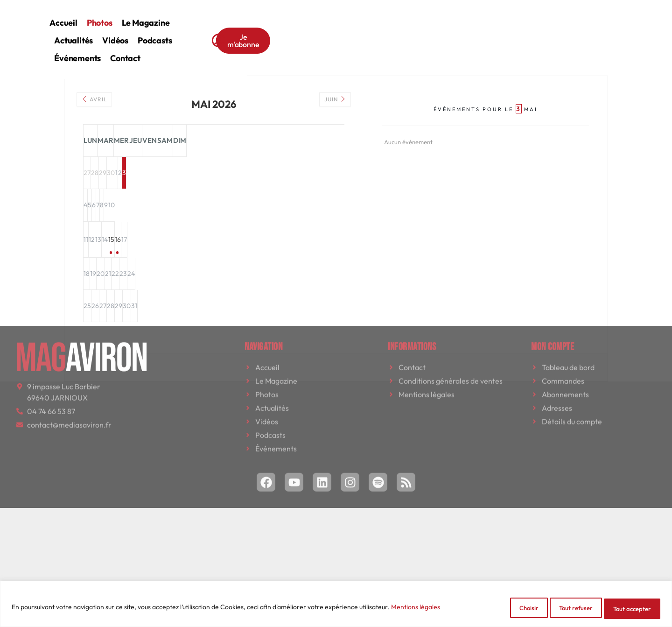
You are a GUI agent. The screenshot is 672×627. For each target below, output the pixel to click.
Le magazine (261, 16)
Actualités (313, 16)
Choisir (500, 609)
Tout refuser (559, 609)
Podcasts (395, 16)
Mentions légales (416, 609)
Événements (444, 16)
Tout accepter (627, 609)
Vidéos (355, 16)
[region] (336, 606)
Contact (492, 16)
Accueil (179, 16)
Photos (215, 16)
